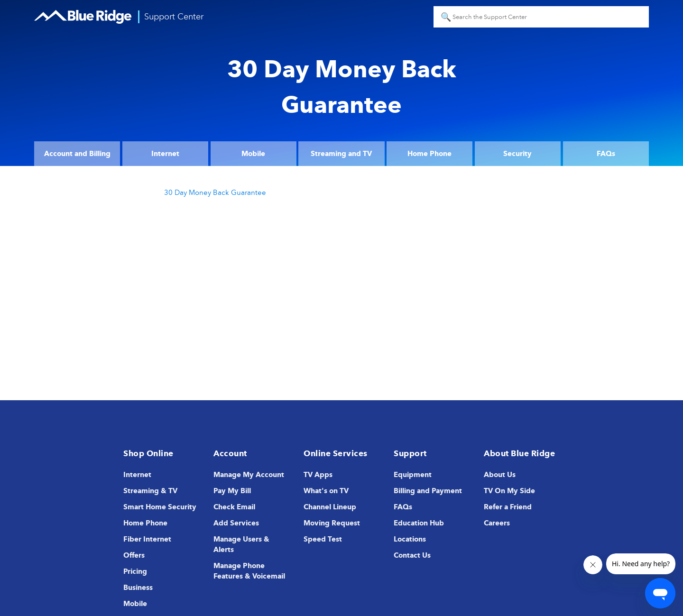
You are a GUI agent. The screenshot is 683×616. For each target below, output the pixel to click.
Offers (134, 555)
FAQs (606, 154)
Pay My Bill (232, 491)
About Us (500, 475)
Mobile (253, 154)
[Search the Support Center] (541, 17)
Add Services (236, 523)
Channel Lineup (330, 507)
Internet (165, 154)
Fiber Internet (147, 539)
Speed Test (323, 539)
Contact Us (412, 555)
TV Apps (318, 475)
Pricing (135, 571)
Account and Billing (77, 154)
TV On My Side (509, 491)
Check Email (234, 507)
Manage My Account (249, 475)
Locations (410, 539)
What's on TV (326, 491)
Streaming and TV (341, 154)
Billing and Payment (428, 491)
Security (517, 154)
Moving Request (332, 523)
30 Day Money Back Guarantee (215, 193)
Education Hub (419, 523)
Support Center (174, 17)
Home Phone (429, 154)
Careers (497, 523)
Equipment (413, 475)
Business (138, 588)
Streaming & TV (150, 491)
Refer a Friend (508, 507)
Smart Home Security (160, 507)
